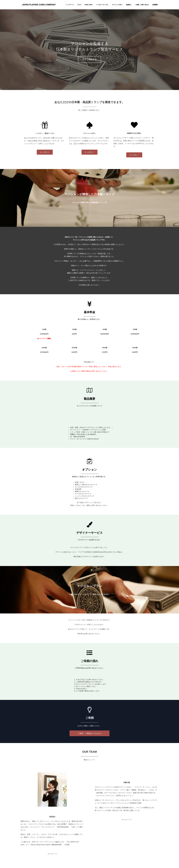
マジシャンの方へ (117, 5)
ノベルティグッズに (102, 5)
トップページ (70, 5)
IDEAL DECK (89, 5)
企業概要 (155, 5)
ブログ (79, 5)
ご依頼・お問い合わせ (142, 5)
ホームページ (52, 854)
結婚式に (129, 5)
